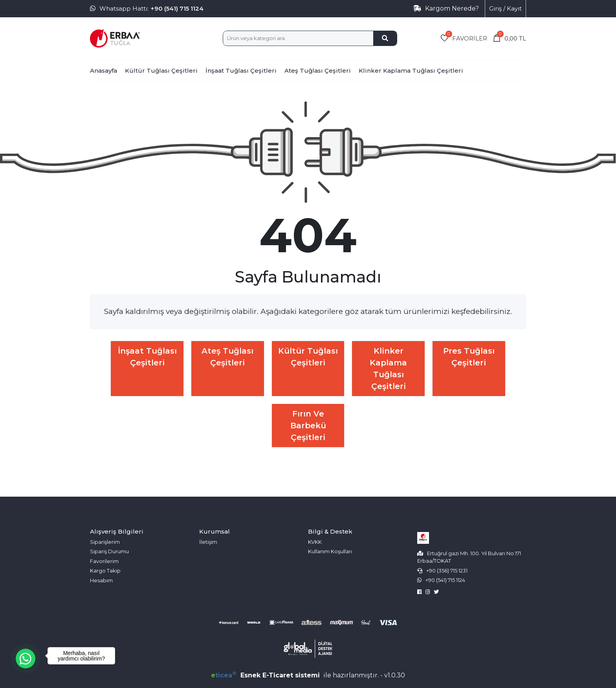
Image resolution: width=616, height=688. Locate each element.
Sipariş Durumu (109, 551)
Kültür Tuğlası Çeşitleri (161, 71)
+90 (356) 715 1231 (447, 571)
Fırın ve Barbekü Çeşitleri (308, 426)
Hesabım (101, 580)
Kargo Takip (105, 571)
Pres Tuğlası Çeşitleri (469, 357)
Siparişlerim (105, 542)
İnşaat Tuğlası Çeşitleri (241, 71)
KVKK (315, 542)
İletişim (208, 542)
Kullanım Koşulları (330, 551)
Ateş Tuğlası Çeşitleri (318, 71)
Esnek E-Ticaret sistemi (266, 675)
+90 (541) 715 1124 (177, 8)
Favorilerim (104, 561)
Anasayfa (104, 71)
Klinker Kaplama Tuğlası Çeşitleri (411, 71)
